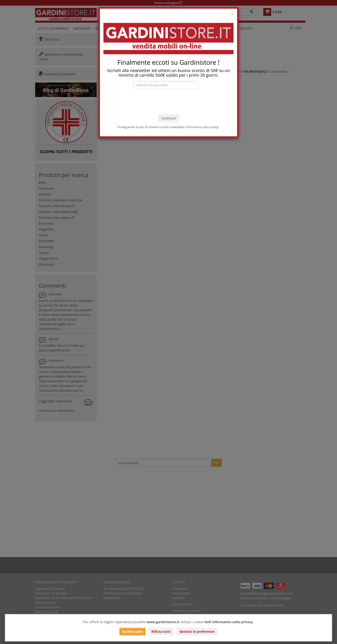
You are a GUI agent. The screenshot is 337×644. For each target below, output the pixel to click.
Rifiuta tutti (161, 631)
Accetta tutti (132, 631)
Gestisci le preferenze (197, 631)
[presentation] (168, 102)
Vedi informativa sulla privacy (229, 622)
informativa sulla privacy (202, 127)
